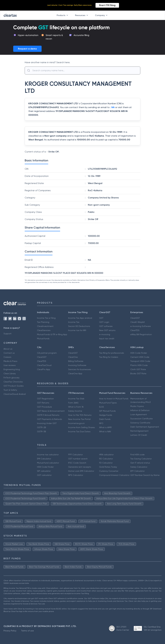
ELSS (102, 407)
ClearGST (135, 318)
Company (102, 15)
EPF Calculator (137, 471)
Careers (7, 357)
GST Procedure (44, 407)
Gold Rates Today (108, 467)
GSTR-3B (42, 431)
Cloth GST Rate (138, 369)
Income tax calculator (48, 455)
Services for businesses (80, 369)
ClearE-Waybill (137, 322)
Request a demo (27, 49)
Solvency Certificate (140, 423)
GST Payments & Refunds (50, 419)
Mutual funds (43, 339)
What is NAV (105, 431)
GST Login (104, 322)
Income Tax (74, 322)
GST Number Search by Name (145, 475)
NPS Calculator (76, 475)
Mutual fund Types (108, 403)
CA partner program (47, 353)
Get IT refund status (140, 463)
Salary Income (75, 411)
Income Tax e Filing (46, 318)
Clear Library (10, 373)
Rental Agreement (139, 431)
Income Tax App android (80, 318)
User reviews (10, 365)
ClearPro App (44, 369)
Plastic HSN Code (139, 365)
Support (7, 334)
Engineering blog (12, 369)
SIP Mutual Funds (107, 411)
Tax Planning (43, 322)
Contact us (9, 353)
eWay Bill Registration (141, 334)
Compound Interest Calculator (114, 475)
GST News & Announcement (51, 411)
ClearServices (44, 330)
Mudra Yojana (137, 406)
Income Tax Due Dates (79, 431)
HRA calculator (106, 455)
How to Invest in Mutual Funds (114, 399)
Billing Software (76, 361)
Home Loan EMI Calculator (81, 471)
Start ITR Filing (107, 5)
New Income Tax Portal (79, 419)
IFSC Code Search (77, 463)
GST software (106, 326)
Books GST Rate (138, 373)
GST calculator (44, 475)
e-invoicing (105, 334)
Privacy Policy (10, 631)
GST (101, 318)
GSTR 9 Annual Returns (48, 415)
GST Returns (43, 403)
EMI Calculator (44, 459)
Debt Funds (105, 419)
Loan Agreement (139, 414)
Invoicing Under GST (47, 423)
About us (8, 349)
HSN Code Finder (139, 353)
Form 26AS (73, 403)
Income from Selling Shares (82, 427)
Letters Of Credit (139, 435)
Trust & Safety (10, 390)
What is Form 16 (76, 407)
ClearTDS (135, 330)
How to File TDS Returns (80, 415)
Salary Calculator (139, 467)
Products (63, 15)
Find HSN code (137, 455)
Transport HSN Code (140, 361)
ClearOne (73, 357)
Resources (82, 15)
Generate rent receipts (80, 467)
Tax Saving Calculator (141, 459)
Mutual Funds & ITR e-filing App (52, 334)
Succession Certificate (141, 419)
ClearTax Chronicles (13, 382)
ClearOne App (75, 373)
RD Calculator (106, 459)
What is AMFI (105, 427)
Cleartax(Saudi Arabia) (15, 394)
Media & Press (10, 361)
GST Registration (45, 399)
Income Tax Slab (76, 399)
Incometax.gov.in (76, 423)
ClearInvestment (45, 326)
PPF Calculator (75, 455)
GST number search (78, 459)
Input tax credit (107, 339)
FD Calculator (106, 463)
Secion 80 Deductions (79, 326)
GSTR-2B (42, 427)
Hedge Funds (106, 415)
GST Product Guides (14, 386)
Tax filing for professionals (112, 353)
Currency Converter (109, 471)
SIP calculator (44, 471)
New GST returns (107, 330)
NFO (101, 423)
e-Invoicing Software (141, 326)
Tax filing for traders (109, 357)
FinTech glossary (11, 378)
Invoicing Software (77, 365)
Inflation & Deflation (140, 410)
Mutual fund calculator (48, 463)
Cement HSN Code (140, 357)
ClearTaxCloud (44, 365)
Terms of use (27, 631)
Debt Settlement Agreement (145, 427)
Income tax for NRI (77, 330)
